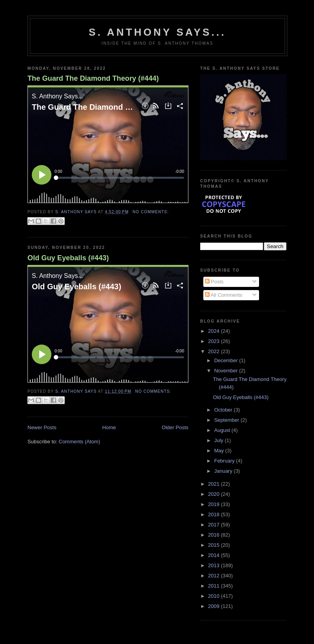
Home (109, 427)
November (227, 371)
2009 (215, 606)
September (227, 420)
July (220, 440)
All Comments (224, 295)
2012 (215, 576)
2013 (215, 565)
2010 (215, 596)
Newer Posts (42, 427)
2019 (215, 504)
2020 (215, 494)
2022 (215, 351)
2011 (215, 586)
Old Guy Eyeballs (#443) (68, 258)
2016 (215, 535)
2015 (215, 545)
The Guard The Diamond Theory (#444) (93, 78)
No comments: (151, 212)
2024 (215, 331)
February (225, 461)
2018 (215, 514)
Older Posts (175, 427)
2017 (215, 525)
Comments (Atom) (79, 442)
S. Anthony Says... (157, 32)
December (227, 360)
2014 (215, 555)
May (220, 451)
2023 (215, 341)
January (224, 471)
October (224, 410)
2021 (215, 484)
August (223, 430)
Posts (214, 282)
